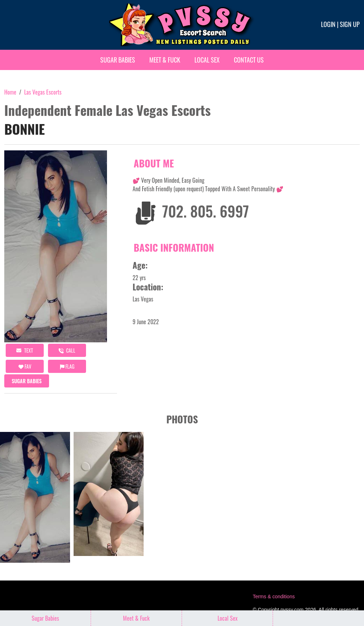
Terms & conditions (274, 596)
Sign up (350, 24)
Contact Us (249, 60)
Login (328, 24)
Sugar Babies (118, 60)
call (67, 350)
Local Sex (207, 60)
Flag (67, 366)
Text (25, 350)
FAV (25, 366)
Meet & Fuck (165, 60)
